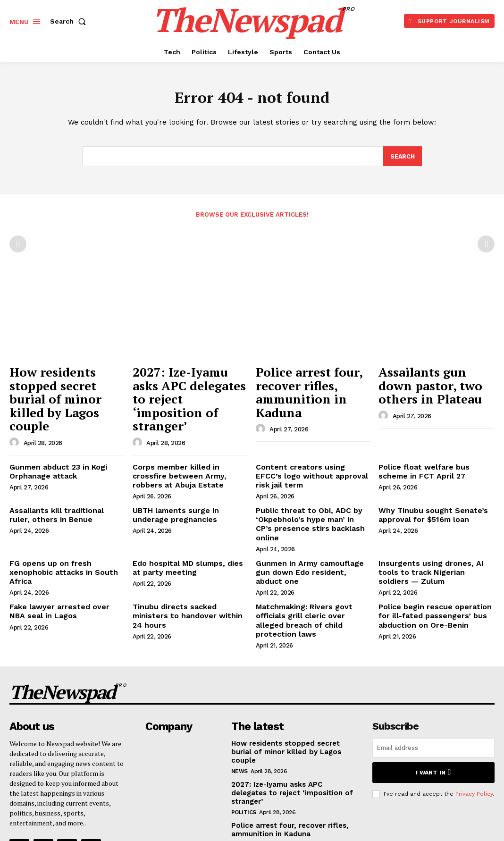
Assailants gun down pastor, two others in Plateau (425, 382)
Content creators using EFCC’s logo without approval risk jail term (307, 439)
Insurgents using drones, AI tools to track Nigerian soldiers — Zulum (434, 519)
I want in (433, 702)
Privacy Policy (474, 723)
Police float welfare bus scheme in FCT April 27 (433, 435)
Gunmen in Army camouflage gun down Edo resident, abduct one (312, 515)
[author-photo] (16, 407)
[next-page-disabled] (486, 246)
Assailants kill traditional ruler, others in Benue (61, 475)
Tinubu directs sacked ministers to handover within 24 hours (187, 556)
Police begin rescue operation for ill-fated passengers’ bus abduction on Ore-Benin (435, 560)
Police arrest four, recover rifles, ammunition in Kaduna (308, 382)
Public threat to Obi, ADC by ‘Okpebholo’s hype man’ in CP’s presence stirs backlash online (308, 479)
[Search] (402, 159)
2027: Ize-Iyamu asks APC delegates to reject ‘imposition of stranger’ (189, 382)
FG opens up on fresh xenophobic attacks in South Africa (66, 515)
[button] (70, 21)
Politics (244, 732)
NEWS (239, 700)
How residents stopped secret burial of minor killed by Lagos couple (61, 382)
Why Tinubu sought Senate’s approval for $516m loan (427, 475)
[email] (433, 678)
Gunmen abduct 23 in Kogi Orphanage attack (53, 435)
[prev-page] (18, 246)
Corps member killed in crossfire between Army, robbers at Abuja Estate (188, 439)
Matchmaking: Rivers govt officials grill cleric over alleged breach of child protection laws (314, 560)
